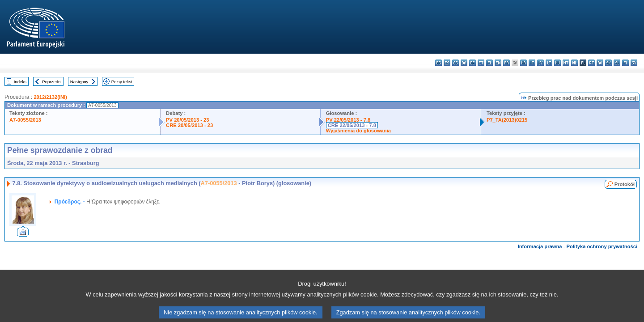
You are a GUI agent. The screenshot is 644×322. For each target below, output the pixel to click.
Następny (79, 82)
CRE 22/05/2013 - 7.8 (352, 125)
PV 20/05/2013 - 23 (187, 120)
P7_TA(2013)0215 (507, 120)
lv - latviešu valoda (540, 63)
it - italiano (532, 63)
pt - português (591, 63)
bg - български (439, 63)
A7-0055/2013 (25, 120)
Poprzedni (52, 82)
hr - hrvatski (523, 63)
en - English (498, 63)
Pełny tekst (122, 82)
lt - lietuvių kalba (549, 63)
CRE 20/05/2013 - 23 (189, 125)
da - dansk (464, 63)
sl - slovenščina (617, 63)
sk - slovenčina (608, 63)
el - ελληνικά (489, 63)
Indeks (20, 82)
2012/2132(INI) (50, 97)
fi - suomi (625, 63)
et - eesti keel (481, 63)
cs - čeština (455, 63)
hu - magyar (557, 63)
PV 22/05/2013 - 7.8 (348, 120)
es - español (447, 63)
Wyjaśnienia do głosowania (358, 131)
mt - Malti (566, 63)
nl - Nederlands (574, 63)
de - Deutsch (472, 63)
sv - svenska (634, 63)
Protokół (625, 184)
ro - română (600, 63)
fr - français (506, 63)
